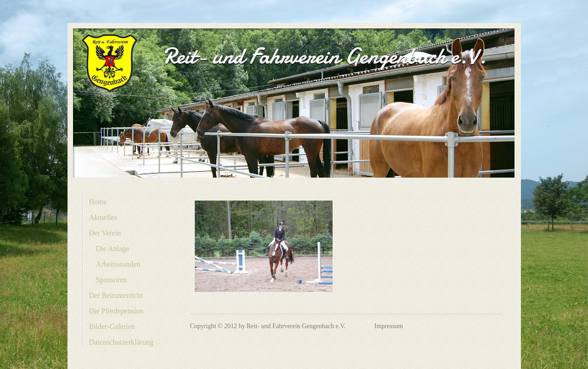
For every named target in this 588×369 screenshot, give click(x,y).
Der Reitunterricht (116, 295)
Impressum (389, 326)
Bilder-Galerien (112, 327)
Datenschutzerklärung (121, 342)
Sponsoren (112, 280)
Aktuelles (103, 217)
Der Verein (105, 233)
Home (98, 202)
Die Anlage (113, 249)
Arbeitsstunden (118, 264)
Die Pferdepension (116, 311)
